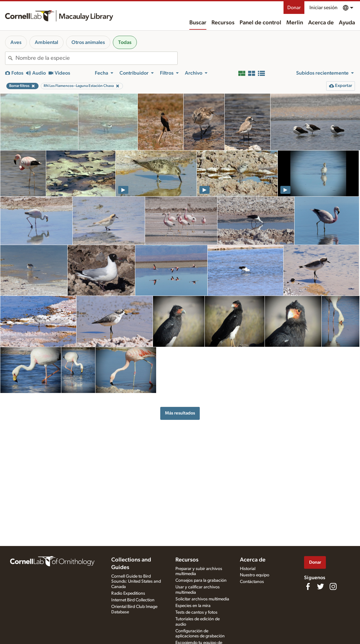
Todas (125, 42)
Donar (294, 8)
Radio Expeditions (128, 593)
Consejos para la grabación (201, 580)
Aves (16, 42)
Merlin (295, 23)
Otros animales (88, 42)
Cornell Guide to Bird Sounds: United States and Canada (136, 582)
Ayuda (347, 23)
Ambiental (46, 42)
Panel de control (260, 23)
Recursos (223, 23)
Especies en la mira (193, 606)
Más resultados (180, 413)
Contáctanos (252, 582)
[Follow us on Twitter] (320, 586)
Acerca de (321, 23)
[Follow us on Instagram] (333, 586)
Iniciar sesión (323, 8)
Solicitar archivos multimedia (202, 599)
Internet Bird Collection (133, 600)
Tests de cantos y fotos (196, 612)
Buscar (198, 23)
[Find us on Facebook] (308, 586)
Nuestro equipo (255, 575)
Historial (248, 569)
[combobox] (96, 58)
